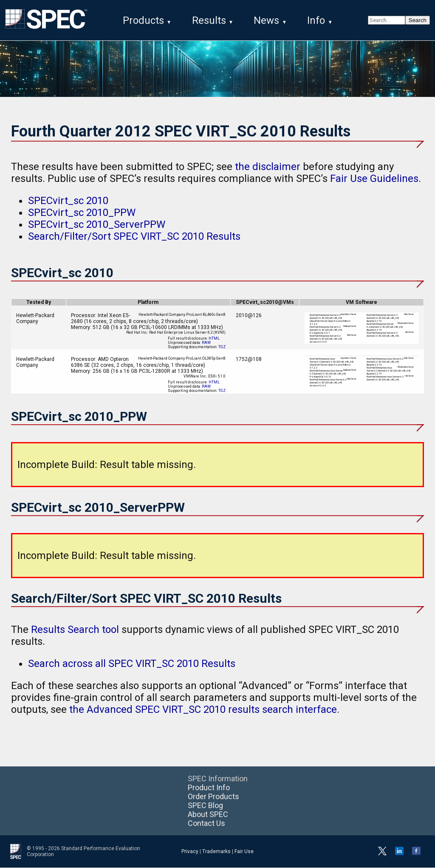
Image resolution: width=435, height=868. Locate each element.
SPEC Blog (205, 806)
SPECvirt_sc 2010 (68, 201)
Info (316, 20)
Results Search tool (75, 630)
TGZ (222, 347)
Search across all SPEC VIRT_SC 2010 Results (132, 664)
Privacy (190, 852)
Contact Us (206, 824)
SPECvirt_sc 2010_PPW (82, 213)
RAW (206, 343)
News (266, 20)
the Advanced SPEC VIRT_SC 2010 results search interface (203, 710)
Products (143, 20)
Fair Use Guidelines (374, 179)
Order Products (213, 797)
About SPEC (208, 815)
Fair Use (244, 852)
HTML (214, 339)
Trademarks (216, 852)
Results (209, 20)
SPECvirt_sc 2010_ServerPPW (97, 225)
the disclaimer (268, 167)
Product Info (209, 788)
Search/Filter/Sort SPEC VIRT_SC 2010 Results (134, 237)
